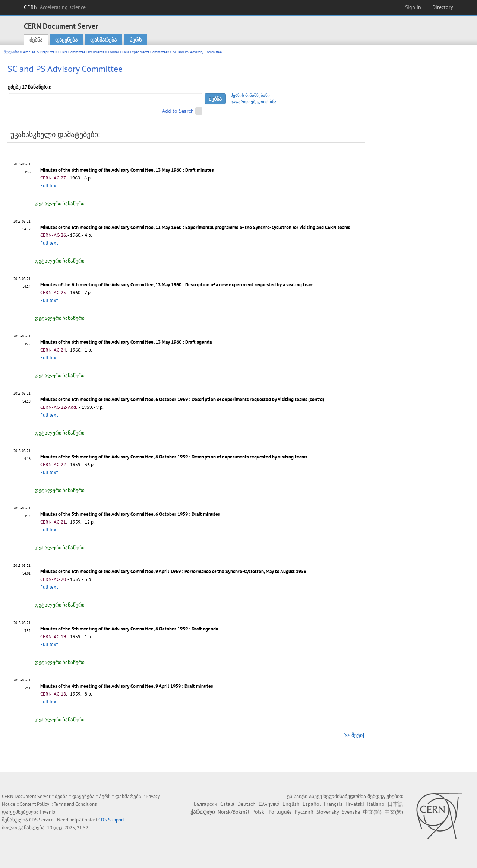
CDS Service (41, 820)
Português (280, 812)
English (291, 804)
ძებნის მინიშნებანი (250, 95)
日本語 (395, 804)
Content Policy (34, 804)
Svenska (351, 812)
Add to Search (178, 111)
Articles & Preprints (39, 52)
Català (227, 804)
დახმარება (103, 40)
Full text (49, 186)
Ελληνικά (269, 804)
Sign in (413, 7)
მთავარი (11, 52)
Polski (259, 812)
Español (312, 804)
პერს (136, 40)
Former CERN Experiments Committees (138, 52)
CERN (55, 7)
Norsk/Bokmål (233, 812)
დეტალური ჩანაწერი (60, 204)
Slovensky (328, 812)
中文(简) (372, 812)
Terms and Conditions (75, 804)
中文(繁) (394, 812)
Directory (443, 7)
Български (206, 804)
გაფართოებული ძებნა (254, 102)
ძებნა (36, 40)
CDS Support (111, 820)
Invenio (48, 812)
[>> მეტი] (354, 735)
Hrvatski (355, 804)
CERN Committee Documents (81, 52)
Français (333, 804)
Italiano (376, 804)
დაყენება (66, 40)
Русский (304, 812)
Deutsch (247, 804)
